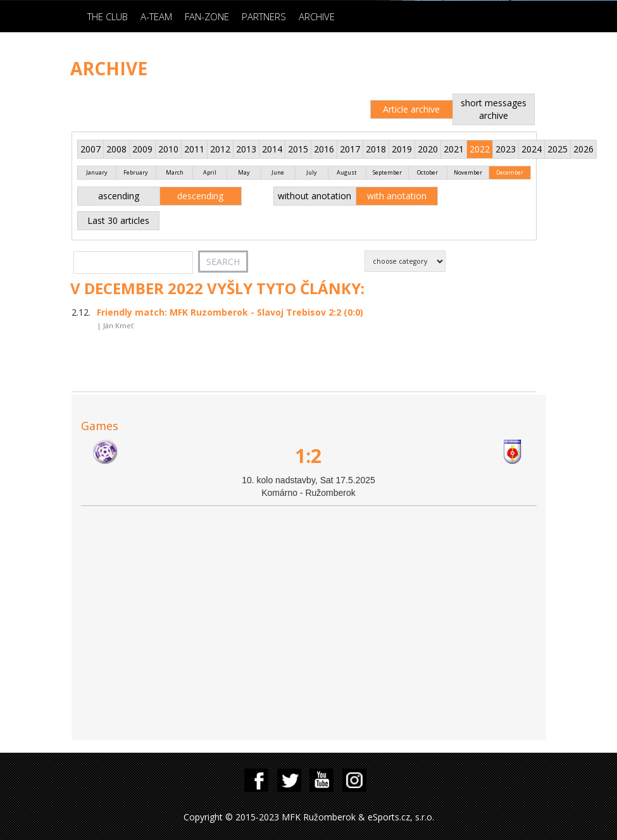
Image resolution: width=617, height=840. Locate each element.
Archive (317, 16)
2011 (194, 149)
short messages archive (494, 109)
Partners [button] (264, 16)
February (136, 172)
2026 (583, 149)
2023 (506, 149)
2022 (480, 149)
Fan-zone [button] (207, 16)
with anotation (397, 196)
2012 (220, 149)
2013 (246, 149)
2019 (402, 149)
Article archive (411, 109)
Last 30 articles (118, 220)
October (427, 172)
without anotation (315, 196)
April (210, 172)
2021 (454, 149)
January (97, 172)
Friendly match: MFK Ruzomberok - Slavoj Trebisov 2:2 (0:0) (230, 312)
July (312, 172)
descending (200, 196)
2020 (428, 149)
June (278, 172)
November (468, 172)
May (244, 172)
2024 (532, 149)
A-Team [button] (156, 16)
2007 (90, 149)
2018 (376, 149)
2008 (116, 149)
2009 (142, 149)
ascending (119, 196)
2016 (324, 149)
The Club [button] (108, 16)
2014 (272, 149)
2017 (350, 149)
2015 (298, 149)
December (510, 172)
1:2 (308, 456)
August (347, 172)
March (175, 172)
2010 (168, 149)
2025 (558, 149)
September (387, 172)
